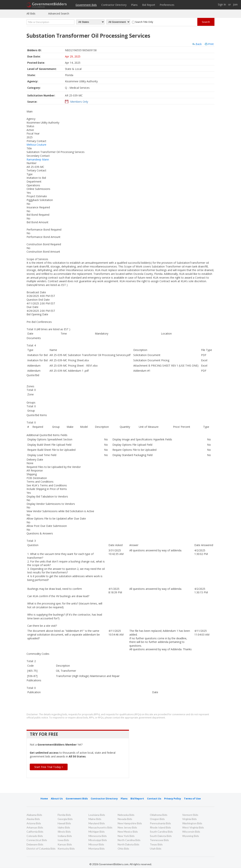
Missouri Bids (96, 844)
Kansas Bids (65, 844)
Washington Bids (192, 823)
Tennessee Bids (159, 840)
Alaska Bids (33, 819)
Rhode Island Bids (160, 827)
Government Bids (86, 5)
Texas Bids (156, 844)
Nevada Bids (125, 819)
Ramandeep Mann (38, 159)
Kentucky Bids (66, 849)
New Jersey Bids (127, 827)
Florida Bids (64, 815)
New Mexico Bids (128, 832)
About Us (57, 798)
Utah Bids (156, 849)
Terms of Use (192, 798)
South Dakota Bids (161, 836)
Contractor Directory (114, 5)
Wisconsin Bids (191, 832)
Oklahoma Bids (159, 815)
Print (211, 44)
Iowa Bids (63, 840)
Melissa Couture (36, 145)
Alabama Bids (34, 815)
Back (199, 44)
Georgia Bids (65, 819)
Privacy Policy (173, 798)
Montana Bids (97, 849)
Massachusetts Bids (100, 827)
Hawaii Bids (64, 823)
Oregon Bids (157, 819)
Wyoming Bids (191, 836)
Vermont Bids (190, 815)
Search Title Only (144, 22)
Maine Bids (95, 819)
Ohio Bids (123, 849)
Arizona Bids (34, 823)
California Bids (35, 832)
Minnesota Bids (98, 836)
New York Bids (126, 836)
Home (44, 798)
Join (235, 5)
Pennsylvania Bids (160, 823)
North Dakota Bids (129, 844)
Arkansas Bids (35, 827)
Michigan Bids (97, 832)
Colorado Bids (35, 836)
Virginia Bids (190, 819)
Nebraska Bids (126, 815)
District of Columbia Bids (41, 849)
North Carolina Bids (129, 840)
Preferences (167, 5)
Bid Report (149, 5)
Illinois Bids (64, 832)
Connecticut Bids (37, 840)
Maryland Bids (97, 823)
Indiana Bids (65, 836)
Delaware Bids (35, 844)
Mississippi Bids (98, 840)
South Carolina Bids (161, 832)
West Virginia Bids (193, 827)
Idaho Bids (64, 827)
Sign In (222, 5)
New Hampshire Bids (130, 823)
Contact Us (154, 798)
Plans (134, 5)
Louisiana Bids (97, 815)
